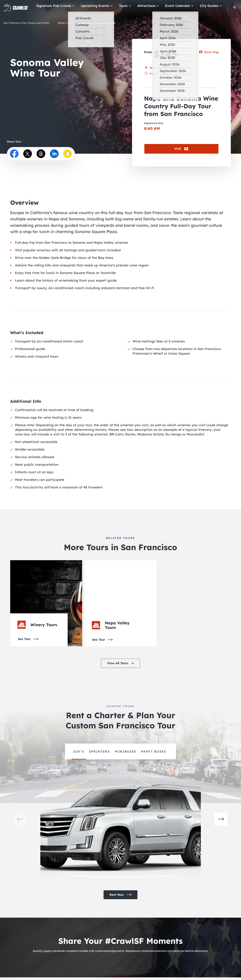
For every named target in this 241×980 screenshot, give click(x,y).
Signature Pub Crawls (64, 6)
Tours (129, 6)
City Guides (210, 6)
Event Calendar (181, 6)
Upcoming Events (103, 6)
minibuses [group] (126, 751)
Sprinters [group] (100, 751)
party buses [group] (154, 751)
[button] (235, 7)
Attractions (151, 6)
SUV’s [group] (79, 751)
